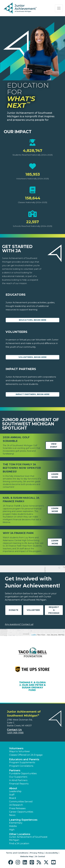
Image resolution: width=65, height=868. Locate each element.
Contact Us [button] (14, 730)
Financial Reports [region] (19, 784)
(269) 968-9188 (15, 733)
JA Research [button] (16, 805)
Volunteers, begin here (32, 357)
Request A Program (54, 610)
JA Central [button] (40, 856)
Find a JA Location (19, 843)
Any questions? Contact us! (19, 624)
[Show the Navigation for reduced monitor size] (59, 8)
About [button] (13, 788)
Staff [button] (12, 795)
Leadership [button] (15, 791)
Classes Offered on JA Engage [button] (26, 755)
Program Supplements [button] (22, 762)
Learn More (55, 476)
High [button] (12, 830)
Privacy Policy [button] (37, 853)
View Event (54, 445)
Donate (14, 610)
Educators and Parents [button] (24, 759)
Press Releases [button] (17, 808)
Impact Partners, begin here (33, 394)
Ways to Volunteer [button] (20, 751)
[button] (11, 862)
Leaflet (34, 635)
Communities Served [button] (21, 802)
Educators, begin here (33, 320)
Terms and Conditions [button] (17, 853)
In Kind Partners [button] (18, 780)
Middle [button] (13, 826)
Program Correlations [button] (21, 766)
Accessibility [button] (52, 853)
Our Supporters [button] (18, 777)
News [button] (12, 815)
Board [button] (13, 798)
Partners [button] (15, 770)
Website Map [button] (27, 856)
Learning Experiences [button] (23, 820)
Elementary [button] (16, 823)
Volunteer (33, 610)
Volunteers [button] (16, 748)
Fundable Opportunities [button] (23, 773)
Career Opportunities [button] (21, 812)
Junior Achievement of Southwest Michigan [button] (28, 838)
